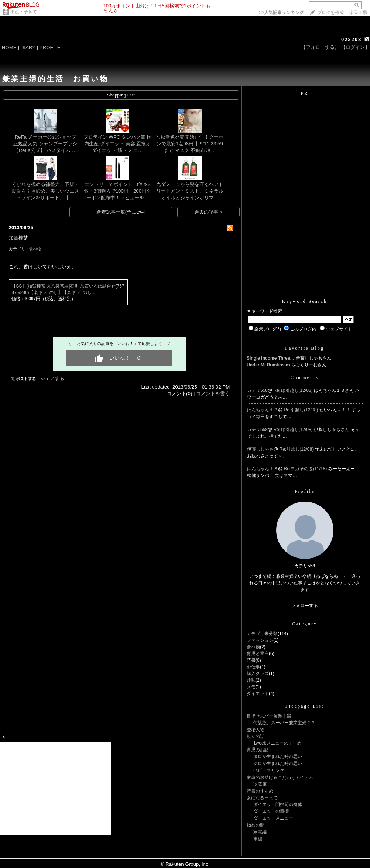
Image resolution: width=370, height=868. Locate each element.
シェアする (52, 378)
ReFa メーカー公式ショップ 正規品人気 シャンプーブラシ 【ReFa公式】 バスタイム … (47, 144)
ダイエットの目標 (271, 811)
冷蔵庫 (260, 784)
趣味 (251, 680)
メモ (251, 687)
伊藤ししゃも (260, 449)
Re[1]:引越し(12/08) (294, 390)
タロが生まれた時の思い (278, 756)
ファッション (260, 640)
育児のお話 (258, 750)
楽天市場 (358, 13)
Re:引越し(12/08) (302, 410)
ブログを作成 (330, 13)
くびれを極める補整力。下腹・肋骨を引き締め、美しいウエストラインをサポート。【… (45, 191)
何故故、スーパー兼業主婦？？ (284, 723)
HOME (9, 48)
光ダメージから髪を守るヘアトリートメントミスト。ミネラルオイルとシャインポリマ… (190, 191)
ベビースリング (269, 770)
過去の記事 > (208, 212)
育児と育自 (258, 654)
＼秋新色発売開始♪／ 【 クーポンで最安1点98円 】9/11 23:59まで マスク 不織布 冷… (190, 144)
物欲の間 (256, 825)
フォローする (305, 606)
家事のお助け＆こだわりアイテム (280, 777)
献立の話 (256, 736)
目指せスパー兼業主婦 (269, 716)
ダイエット (258, 694)
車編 (258, 839)
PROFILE (50, 48)
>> (281, 13)
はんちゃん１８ (263, 410)
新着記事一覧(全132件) (121, 212)
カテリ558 (257, 390)
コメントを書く (213, 394)
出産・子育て (24, 12)
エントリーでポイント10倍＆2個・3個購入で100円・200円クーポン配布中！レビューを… (117, 191)
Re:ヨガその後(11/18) (306, 469)
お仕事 (253, 667)
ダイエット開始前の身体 (278, 804)
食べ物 (35, 249)
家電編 (260, 832)
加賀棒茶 (18, 238)
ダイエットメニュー (273, 818)
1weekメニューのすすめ (277, 743)
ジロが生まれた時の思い (278, 763)
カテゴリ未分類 (262, 634)
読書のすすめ (260, 791)
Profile (305, 491)
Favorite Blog (304, 348)
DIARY (28, 48)
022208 (351, 39)
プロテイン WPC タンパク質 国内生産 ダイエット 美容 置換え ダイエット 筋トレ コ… (118, 144)
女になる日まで (262, 798)
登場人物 (256, 730)
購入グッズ (258, 674)
